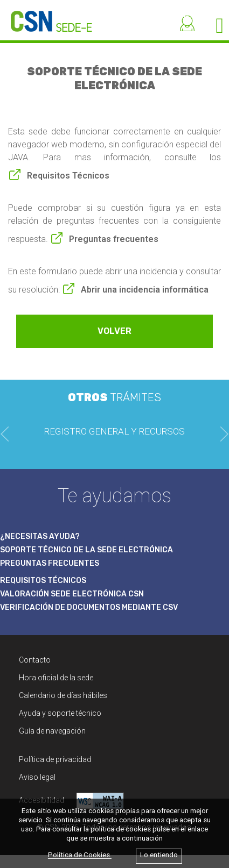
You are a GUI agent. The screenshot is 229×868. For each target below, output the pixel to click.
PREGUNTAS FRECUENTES (50, 563)
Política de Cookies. (80, 855)
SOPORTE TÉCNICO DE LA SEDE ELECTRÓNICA (86, 550)
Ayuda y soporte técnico (60, 713)
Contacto (35, 660)
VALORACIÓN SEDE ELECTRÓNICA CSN (72, 594)
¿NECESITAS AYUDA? (40, 536)
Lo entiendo (159, 855)
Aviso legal (37, 777)
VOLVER (114, 331)
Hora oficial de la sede (56, 678)
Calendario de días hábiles (63, 695)
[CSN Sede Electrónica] (46, 16)
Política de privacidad (55, 759)
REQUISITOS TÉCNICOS (43, 581)
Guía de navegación (52, 731)
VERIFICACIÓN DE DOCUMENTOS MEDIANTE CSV (89, 607)
